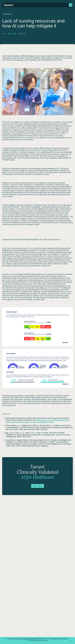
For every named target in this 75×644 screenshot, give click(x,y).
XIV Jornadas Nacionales (26, 639)
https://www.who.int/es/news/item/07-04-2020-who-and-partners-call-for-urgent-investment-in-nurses (38, 421)
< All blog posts (7, 14)
